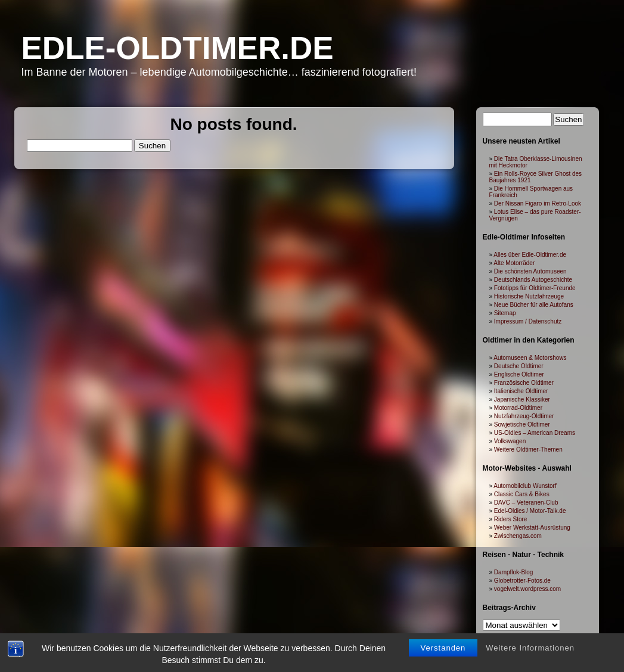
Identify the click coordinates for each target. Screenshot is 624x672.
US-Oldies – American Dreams (535, 433)
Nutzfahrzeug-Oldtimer (524, 416)
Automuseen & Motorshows (530, 358)
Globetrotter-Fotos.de (522, 581)
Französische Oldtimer (524, 383)
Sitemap (505, 313)
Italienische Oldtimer (521, 391)
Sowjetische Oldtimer (522, 424)
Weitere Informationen (530, 651)
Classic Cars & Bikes (522, 494)
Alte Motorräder (514, 263)
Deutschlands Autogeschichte (533, 280)
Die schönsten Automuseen (530, 271)
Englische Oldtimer (519, 374)
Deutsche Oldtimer (519, 366)
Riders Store (511, 519)
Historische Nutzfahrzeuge (529, 296)
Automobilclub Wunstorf (525, 486)
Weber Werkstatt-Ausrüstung (532, 528)
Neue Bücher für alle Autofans (534, 305)
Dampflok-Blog (514, 572)
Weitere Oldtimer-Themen (528, 449)
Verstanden (443, 651)
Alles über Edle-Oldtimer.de (530, 255)
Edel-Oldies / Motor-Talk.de (530, 511)
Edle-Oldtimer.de (178, 48)
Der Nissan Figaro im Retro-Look (538, 203)
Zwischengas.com (518, 536)
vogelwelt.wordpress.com (527, 589)
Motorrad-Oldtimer (518, 408)
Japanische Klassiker (522, 399)
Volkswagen (510, 441)
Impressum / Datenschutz (528, 321)
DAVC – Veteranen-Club (526, 503)
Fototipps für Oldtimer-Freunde (535, 288)
